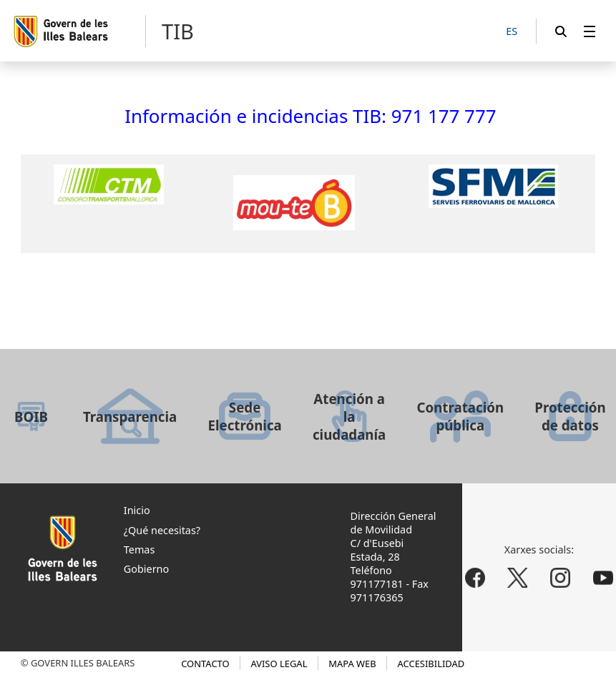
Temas (140, 550)
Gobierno (146, 569)
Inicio (137, 510)
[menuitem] (590, 31)
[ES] (512, 32)
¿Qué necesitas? (162, 530)
